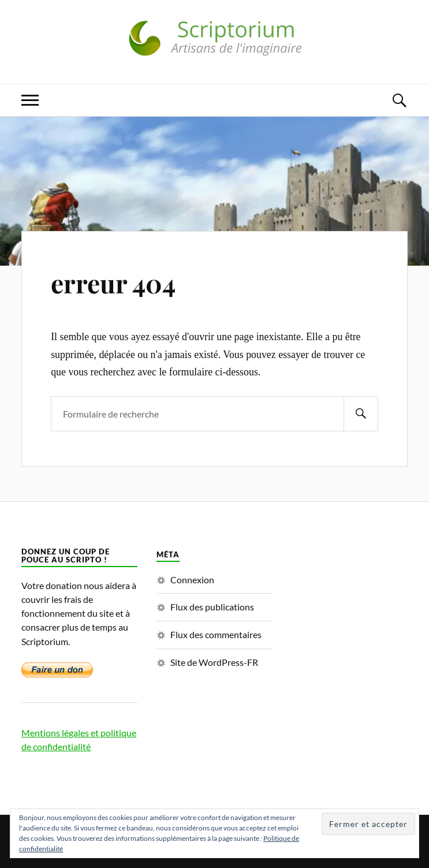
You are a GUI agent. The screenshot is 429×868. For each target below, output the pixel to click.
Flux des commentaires (216, 634)
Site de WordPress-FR (214, 662)
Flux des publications (212, 607)
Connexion (192, 580)
